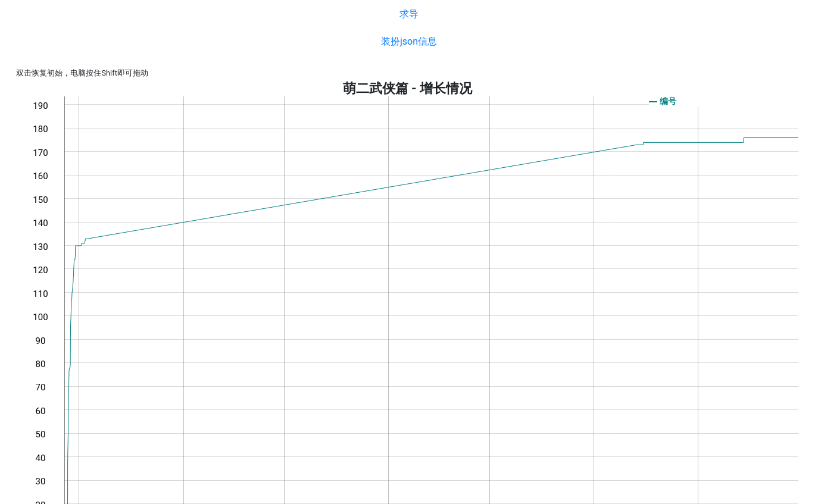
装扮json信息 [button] (409, 41)
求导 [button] (409, 14)
